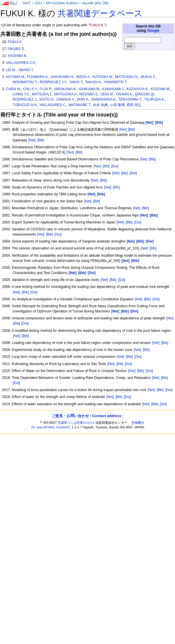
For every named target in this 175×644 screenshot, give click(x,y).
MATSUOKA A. (66, 94)
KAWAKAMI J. (113, 89)
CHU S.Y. (30, 89)
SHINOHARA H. (104, 99)
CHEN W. (14, 89)
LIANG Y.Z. (21, 94)
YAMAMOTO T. (115, 82)
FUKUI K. (15, 42)
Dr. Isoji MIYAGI (43, 427)
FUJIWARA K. (38, 77)
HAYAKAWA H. (63, 77)
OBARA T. (26, 70)
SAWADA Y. (66, 99)
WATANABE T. (80, 105)
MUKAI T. (148, 77)
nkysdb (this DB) (95, 3)
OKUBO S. (16, 49)
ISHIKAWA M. (89, 89)
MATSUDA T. (42, 94)
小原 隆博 (117, 105)
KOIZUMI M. (160, 89)
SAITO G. (47, 99)
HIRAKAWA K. (66, 89)
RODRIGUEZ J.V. (54, 82)
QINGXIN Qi (144, 94)
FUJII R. (46, 89)
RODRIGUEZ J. (25, 99)
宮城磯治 (138, 423)
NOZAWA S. (89, 94)
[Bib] (132, 129)
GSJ (38, 3)
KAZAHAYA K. (138, 89)
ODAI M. (107, 94)
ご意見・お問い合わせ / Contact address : (87, 416)
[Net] (123, 129)
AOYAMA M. (15, 77)
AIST (27, 3)
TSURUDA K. (155, 99)
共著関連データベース (100, 13)
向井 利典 (101, 105)
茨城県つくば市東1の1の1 (76, 423)
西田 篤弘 (134, 105)
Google (153, 31)
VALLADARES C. (53, 105)
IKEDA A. (83, 77)
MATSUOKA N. (127, 77)
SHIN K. (83, 99)
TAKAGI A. (93, 82)
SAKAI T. (76, 82)
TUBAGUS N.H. (25, 105)
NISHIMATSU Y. (25, 82)
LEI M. (11, 70)
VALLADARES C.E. (21, 63)
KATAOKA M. (103, 77)
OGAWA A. (125, 94)
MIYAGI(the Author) (62, 3)
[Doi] (115, 166)
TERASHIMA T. (130, 99)
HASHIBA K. (17, 56)
